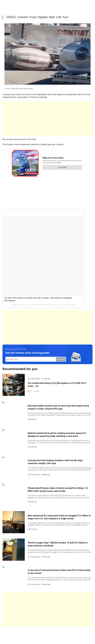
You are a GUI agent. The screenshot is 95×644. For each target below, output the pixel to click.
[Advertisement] (47, 118)
